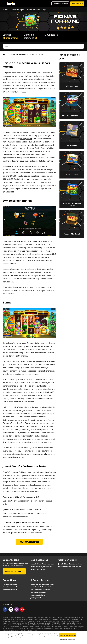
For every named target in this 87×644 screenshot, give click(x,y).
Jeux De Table (47, 567)
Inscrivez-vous (77, 4)
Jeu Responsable (36, 598)
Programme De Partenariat (40, 584)
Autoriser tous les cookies (68, 636)
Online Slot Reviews (17, 54)
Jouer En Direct (63, 564)
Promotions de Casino (10, 584)
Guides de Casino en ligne (37, 10)
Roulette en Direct (75, 564)
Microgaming (10, 38)
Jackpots (33, 569)
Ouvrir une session (60, 4)
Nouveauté (51, 564)
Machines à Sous (36, 567)
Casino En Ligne (36, 564)
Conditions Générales (38, 595)
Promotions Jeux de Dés (11, 587)
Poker (44, 564)
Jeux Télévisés (77, 567)
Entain (52, 584)
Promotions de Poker (10, 590)
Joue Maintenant (29, 542)
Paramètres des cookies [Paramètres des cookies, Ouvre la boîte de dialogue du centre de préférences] (68, 641)
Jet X (39, 569)
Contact (33, 587)
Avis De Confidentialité (44, 587)
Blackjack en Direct (65, 567)
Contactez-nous (14, 571)
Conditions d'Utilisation (38, 592)
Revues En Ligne (18, 10)
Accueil (5, 10)
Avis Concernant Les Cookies (40, 590)
